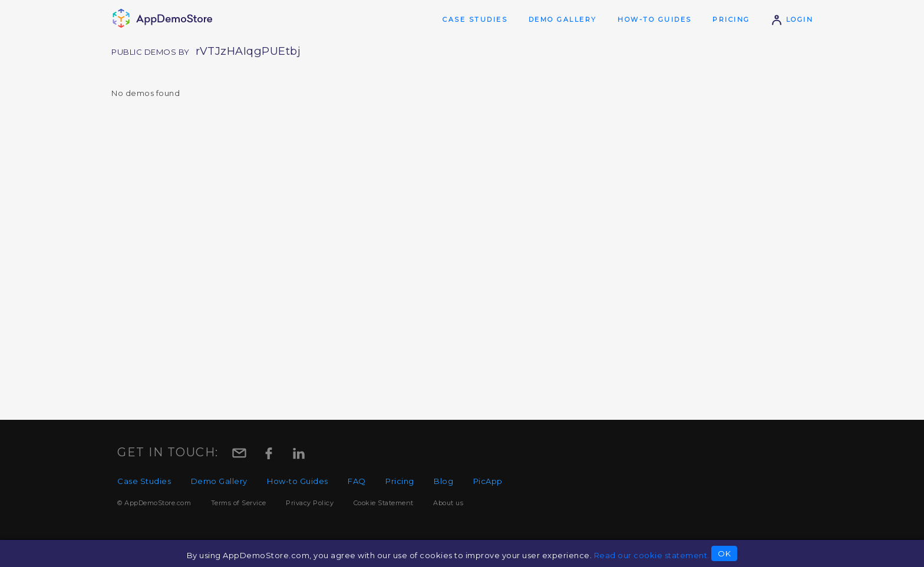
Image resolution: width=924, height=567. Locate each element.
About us (448, 503)
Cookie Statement (384, 503)
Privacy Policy (310, 503)
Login (792, 19)
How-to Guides (655, 19)
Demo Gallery (563, 19)
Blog (443, 481)
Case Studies (475, 19)
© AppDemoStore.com (154, 503)
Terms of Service (239, 503)
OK (724, 553)
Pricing (731, 19)
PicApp (488, 481)
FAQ (357, 481)
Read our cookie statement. (652, 555)
